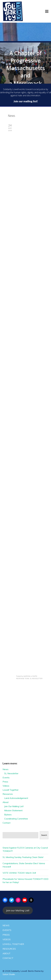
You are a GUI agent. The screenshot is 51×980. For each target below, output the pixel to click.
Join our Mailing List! (18, 910)
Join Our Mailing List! (14, 806)
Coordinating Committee (16, 819)
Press (5, 782)
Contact (7, 823)
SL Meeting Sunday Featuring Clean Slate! (23, 857)
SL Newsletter (11, 773)
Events (6, 778)
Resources (8, 794)
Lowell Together (11, 790)
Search (44, 835)
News (6, 769)
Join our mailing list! (26, 101)
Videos (6, 786)
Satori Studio (9, 974)
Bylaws (8, 815)
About (6, 802)
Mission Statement (13, 810)
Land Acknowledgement (16, 798)
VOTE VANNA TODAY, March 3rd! (19, 873)
